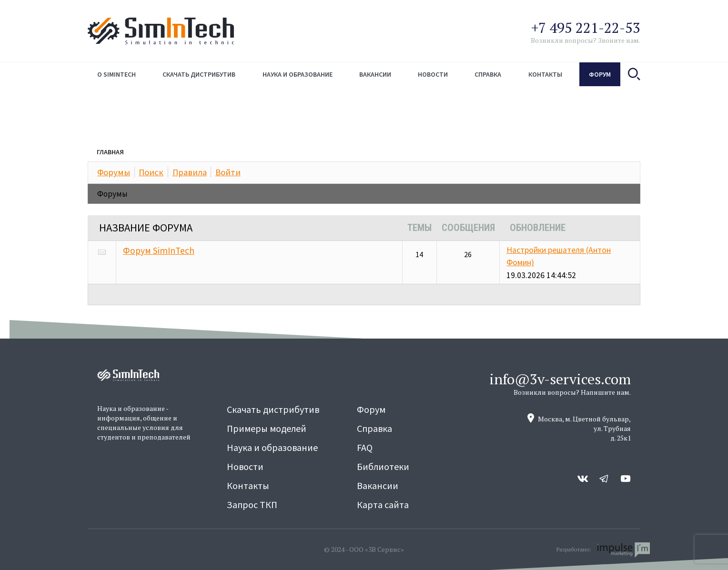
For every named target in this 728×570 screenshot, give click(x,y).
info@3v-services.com (560, 379)
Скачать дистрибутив (199, 74)
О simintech (116, 74)
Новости (433, 74)
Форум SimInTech (159, 250)
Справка (488, 74)
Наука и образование (298, 74)
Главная (110, 152)
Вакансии (375, 74)
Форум (600, 74)
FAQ (365, 447)
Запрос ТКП (252, 505)
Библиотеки (383, 466)
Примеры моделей (267, 428)
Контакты (545, 74)
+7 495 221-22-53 (586, 28)
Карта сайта (383, 505)
